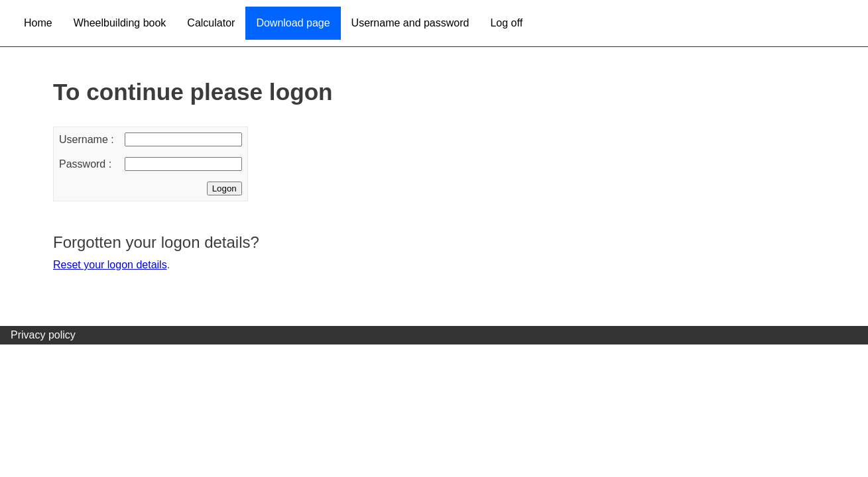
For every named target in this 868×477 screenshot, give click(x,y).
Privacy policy (43, 335)
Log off (506, 23)
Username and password (410, 23)
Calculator (211, 23)
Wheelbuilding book (120, 23)
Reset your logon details (110, 265)
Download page (293, 23)
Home (38, 23)
